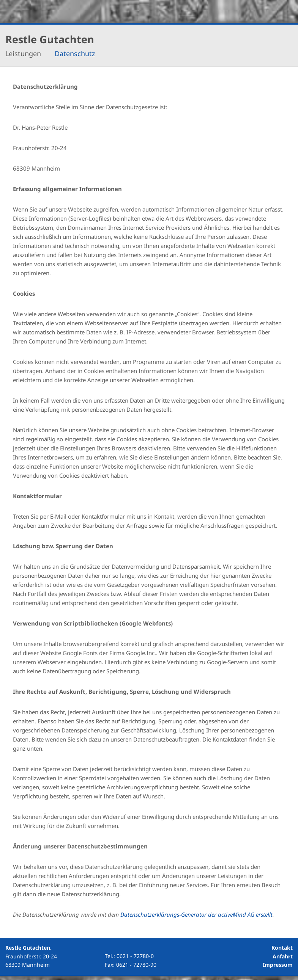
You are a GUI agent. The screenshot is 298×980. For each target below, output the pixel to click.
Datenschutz (75, 54)
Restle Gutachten (50, 39)
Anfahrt (283, 956)
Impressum (278, 965)
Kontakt (282, 948)
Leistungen (23, 54)
